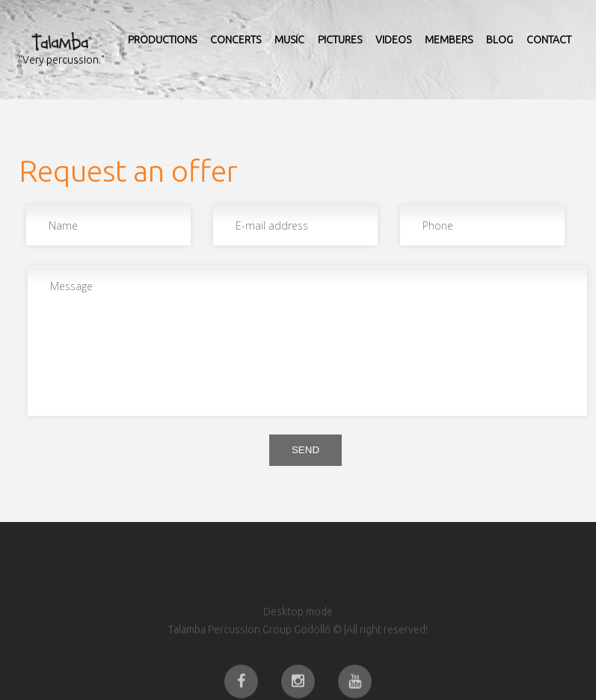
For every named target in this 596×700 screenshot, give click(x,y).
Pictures (340, 40)
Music (289, 40)
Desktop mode (298, 627)
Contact (549, 40)
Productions (162, 40)
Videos (393, 40)
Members (449, 40)
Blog (500, 40)
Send (305, 450)
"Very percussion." (62, 60)
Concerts (236, 40)
